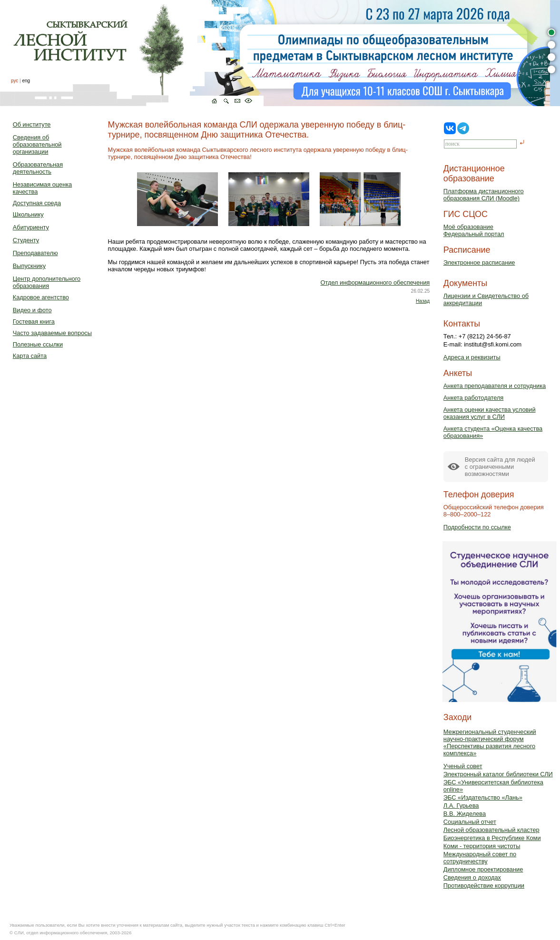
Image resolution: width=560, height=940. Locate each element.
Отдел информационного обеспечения (375, 282)
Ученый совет (463, 766)
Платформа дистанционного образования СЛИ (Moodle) (484, 195)
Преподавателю (35, 253)
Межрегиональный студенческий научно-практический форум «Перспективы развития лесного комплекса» (490, 742)
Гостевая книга (34, 322)
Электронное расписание (479, 262)
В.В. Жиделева (465, 814)
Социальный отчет (470, 822)
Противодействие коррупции (484, 886)
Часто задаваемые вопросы (52, 333)
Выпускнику (29, 266)
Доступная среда (37, 203)
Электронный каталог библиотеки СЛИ (498, 774)
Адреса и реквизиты (472, 357)
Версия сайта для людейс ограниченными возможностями (500, 467)
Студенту (26, 240)
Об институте (32, 124)
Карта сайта (30, 356)
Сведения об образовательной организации (37, 144)
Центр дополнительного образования (47, 282)
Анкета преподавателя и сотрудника (495, 386)
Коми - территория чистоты (482, 846)
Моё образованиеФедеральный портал (474, 230)
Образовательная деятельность (38, 168)
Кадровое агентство (41, 297)
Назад (423, 301)
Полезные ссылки (38, 344)
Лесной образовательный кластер (491, 830)
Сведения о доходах (472, 877)
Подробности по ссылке (477, 527)
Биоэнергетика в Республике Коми (492, 838)
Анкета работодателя (474, 398)
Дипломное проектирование (483, 869)
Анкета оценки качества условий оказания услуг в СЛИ (490, 413)
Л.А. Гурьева (461, 806)
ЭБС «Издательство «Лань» (483, 797)
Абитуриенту (31, 227)
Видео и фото (32, 310)
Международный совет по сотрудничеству (480, 858)
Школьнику (28, 214)
